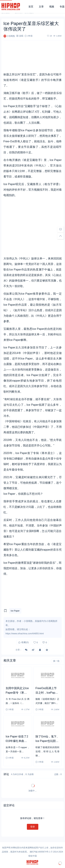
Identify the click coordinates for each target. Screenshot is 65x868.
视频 (52, 7)
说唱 (21, 36)
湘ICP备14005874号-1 (40, 852)
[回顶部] (60, 236)
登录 (33, 827)
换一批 (56, 661)
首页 (31, 7)
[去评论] (60, 229)
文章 (41, 7)
